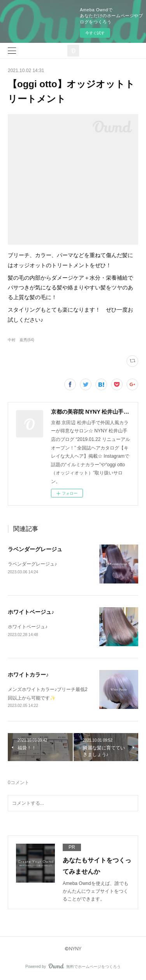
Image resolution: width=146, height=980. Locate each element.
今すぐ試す (95, 33)
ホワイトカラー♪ (28, 675)
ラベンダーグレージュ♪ (32, 564)
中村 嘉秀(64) (21, 340)
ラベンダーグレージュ (35, 549)
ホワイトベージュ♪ (31, 612)
